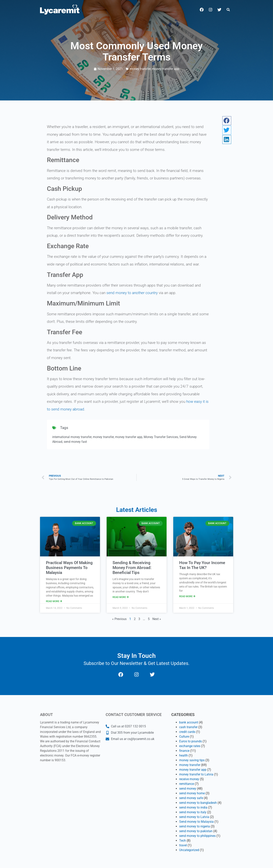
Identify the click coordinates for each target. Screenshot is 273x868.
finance (184, 751)
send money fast (75, 442)
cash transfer (188, 727)
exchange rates (190, 746)
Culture (184, 737)
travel (183, 845)
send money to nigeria (195, 826)
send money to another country (132, 293)
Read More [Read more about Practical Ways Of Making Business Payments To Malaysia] (54, 601)
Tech (183, 841)
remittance (187, 784)
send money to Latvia (194, 817)
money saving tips (192, 760)
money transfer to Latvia (196, 774)
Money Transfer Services (161, 437)
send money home (192, 793)
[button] (228, 10)
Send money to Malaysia (196, 822)
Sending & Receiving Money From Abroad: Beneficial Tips (132, 568)
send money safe (191, 798)
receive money (189, 779)
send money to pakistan (196, 831)
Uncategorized (189, 850)
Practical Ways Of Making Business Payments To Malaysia (69, 568)
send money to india (193, 807)
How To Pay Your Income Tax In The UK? (202, 565)
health (184, 755)
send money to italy (193, 812)
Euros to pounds (191, 741)
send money (188, 789)
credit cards (187, 732)
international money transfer (72, 437)
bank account (189, 722)
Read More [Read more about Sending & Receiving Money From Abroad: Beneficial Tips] (121, 597)
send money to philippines (197, 836)
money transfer (140, 69)
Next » (157, 619)
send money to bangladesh (198, 803)
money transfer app (166, 69)
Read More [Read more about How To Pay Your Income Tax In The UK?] (187, 596)
